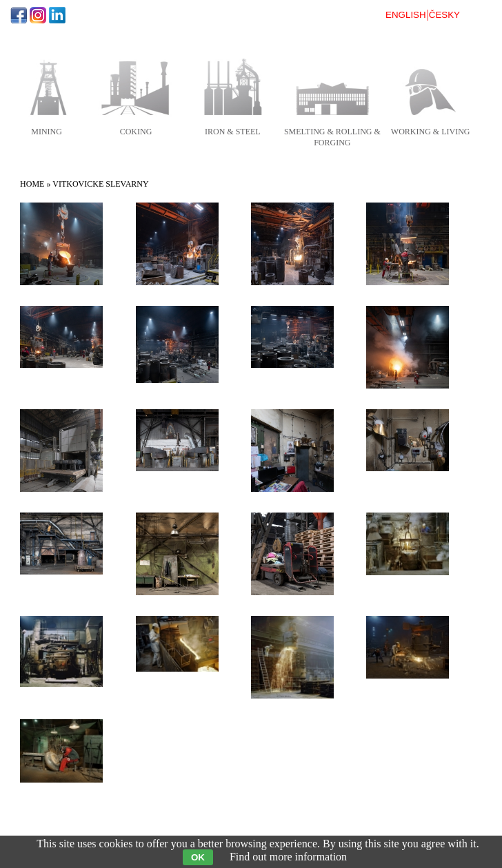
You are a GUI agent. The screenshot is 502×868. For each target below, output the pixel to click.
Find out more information (288, 857)
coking (136, 132)
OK (198, 857)
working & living (431, 132)
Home (32, 184)
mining (47, 132)
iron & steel (233, 132)
